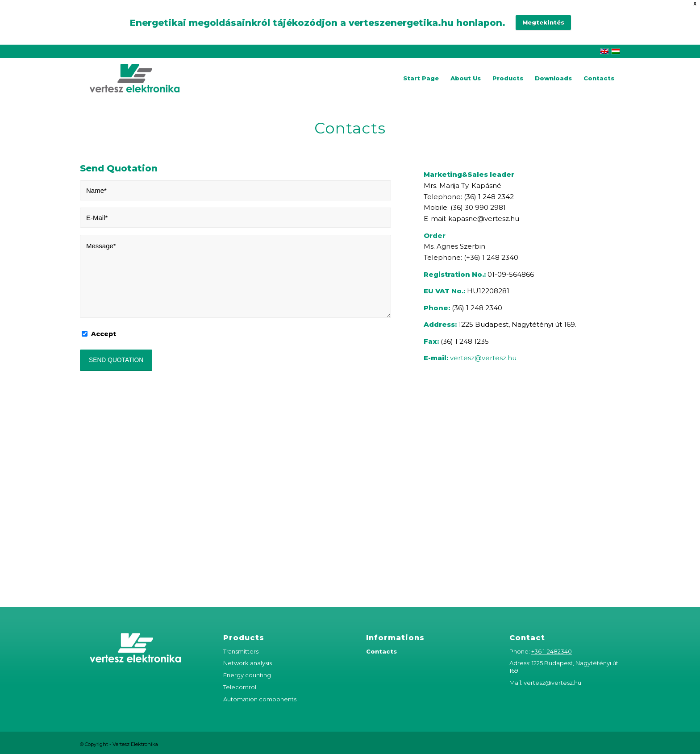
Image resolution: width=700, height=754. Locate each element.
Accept (104, 334)
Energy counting (247, 675)
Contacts (381, 651)
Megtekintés (543, 22)
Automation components (260, 699)
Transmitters (241, 651)
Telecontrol (240, 687)
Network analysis (248, 663)
